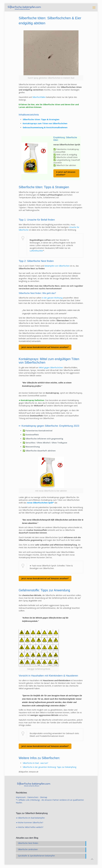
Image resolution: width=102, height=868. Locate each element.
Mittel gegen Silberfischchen (51, 368)
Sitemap (44, 797)
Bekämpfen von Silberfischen (57, 266)
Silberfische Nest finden (28, 843)
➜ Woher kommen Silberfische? (30, 822)
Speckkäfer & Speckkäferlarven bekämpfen (36, 856)
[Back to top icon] (92, 859)
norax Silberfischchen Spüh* (40, 503)
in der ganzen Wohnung (52, 298)
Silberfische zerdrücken (28, 849)
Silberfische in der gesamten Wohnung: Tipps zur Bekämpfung (49, 767)
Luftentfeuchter (36, 251)
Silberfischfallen (39, 97)
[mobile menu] (94, 7)
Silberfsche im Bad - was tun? (35, 763)
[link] (51, 55)
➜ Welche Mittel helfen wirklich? (30, 827)
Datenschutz (33, 797)
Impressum (21, 797)
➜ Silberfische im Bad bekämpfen (30, 818)
